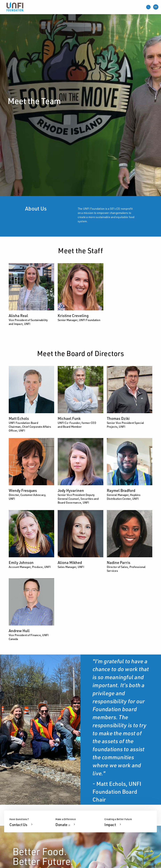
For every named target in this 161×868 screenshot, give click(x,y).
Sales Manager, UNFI (71, 567)
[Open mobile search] (148, 7)
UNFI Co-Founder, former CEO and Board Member (77, 425)
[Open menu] (156, 7)
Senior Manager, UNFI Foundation (79, 320)
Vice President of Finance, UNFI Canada (29, 637)
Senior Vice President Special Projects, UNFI (125, 425)
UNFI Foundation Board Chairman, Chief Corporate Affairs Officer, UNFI (30, 427)
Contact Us (19, 825)
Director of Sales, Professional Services (126, 569)
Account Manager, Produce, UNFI (30, 567)
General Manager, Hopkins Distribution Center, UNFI (124, 497)
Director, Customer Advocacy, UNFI (28, 497)
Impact (110, 825)
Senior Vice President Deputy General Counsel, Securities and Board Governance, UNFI (78, 499)
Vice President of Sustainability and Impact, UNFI (28, 322)
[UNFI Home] (15, 7)
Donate (66, 825)
